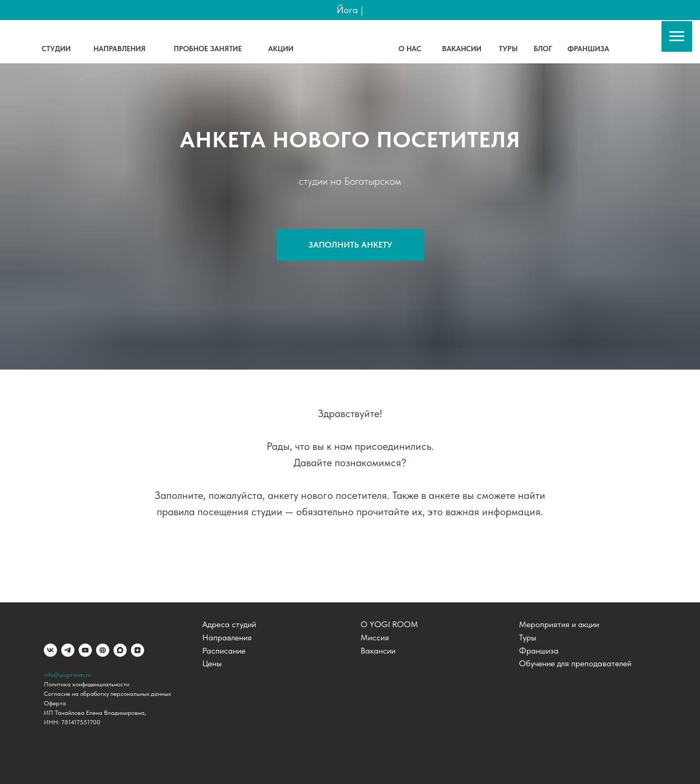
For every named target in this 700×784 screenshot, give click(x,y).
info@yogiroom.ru (67, 675)
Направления (227, 637)
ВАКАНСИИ (462, 49)
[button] (350, 245)
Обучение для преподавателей (575, 663)
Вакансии (378, 651)
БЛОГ (543, 49)
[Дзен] (138, 650)
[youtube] (85, 650)
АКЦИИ (281, 49)
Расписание (224, 651)
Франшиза (539, 651)
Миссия (375, 637)
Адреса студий (229, 624)
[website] (103, 650)
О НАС (410, 49)
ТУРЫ (508, 49)
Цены (212, 663)
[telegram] (68, 650)
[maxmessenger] (120, 650)
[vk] (50, 650)
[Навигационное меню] (677, 36)
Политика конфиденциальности (87, 684)
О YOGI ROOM (389, 624)
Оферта (55, 703)
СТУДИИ (56, 49)
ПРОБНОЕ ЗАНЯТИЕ (208, 49)
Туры (528, 637)
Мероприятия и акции (559, 624)
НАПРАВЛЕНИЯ (120, 49)
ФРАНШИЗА (588, 49)
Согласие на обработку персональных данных (107, 694)
